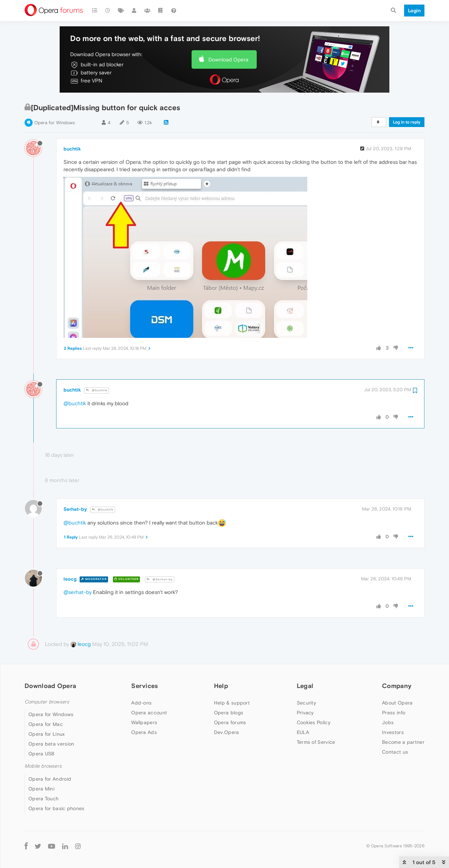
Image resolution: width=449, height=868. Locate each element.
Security (306, 703)
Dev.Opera (227, 732)
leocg (70, 579)
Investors (393, 732)
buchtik (72, 149)
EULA (303, 732)
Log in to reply (407, 122)
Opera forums (230, 722)
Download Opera (228, 59)
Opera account (149, 713)
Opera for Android (50, 779)
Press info (394, 713)
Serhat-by (75, 509)
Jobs (388, 722)
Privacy (305, 713)
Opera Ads (144, 732)
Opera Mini (41, 789)
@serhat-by (78, 592)
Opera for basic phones (56, 808)
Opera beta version (51, 744)
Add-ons (141, 703)
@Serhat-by (160, 579)
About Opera (397, 703)
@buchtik (97, 390)
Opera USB (42, 754)
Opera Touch (43, 799)
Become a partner (403, 742)
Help (221, 686)
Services (145, 686)
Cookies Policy (314, 722)
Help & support (232, 703)
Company (397, 686)
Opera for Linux (47, 734)
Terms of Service (316, 742)
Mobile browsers (43, 766)
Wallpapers (144, 722)
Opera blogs (229, 713)
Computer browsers (47, 702)
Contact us (395, 752)
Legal (305, 686)
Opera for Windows (55, 123)
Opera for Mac (46, 724)
